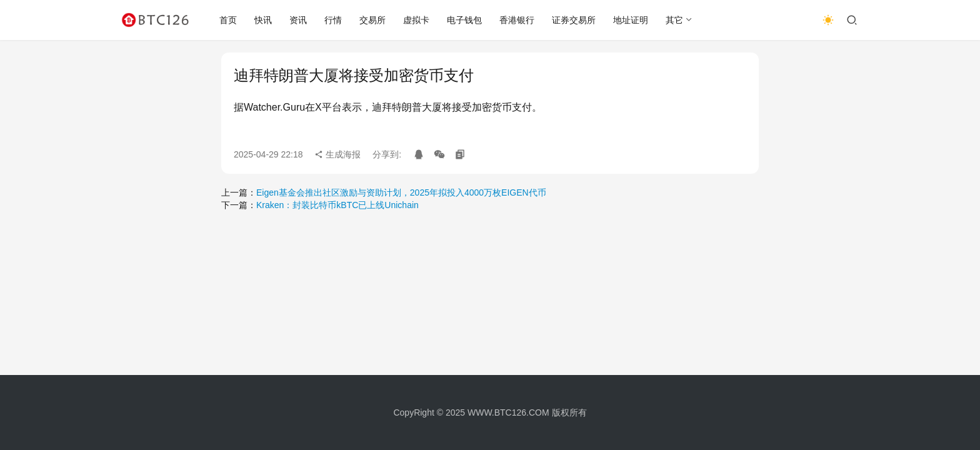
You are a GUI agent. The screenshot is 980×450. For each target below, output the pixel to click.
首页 (228, 20)
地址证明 (631, 20)
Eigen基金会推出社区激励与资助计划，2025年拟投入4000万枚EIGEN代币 (401, 192)
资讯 (298, 20)
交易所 (372, 20)
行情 (333, 20)
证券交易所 (574, 20)
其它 (674, 20)
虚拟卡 (416, 20)
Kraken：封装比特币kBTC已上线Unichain (337, 205)
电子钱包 (464, 20)
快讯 (263, 20)
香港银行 (517, 20)
